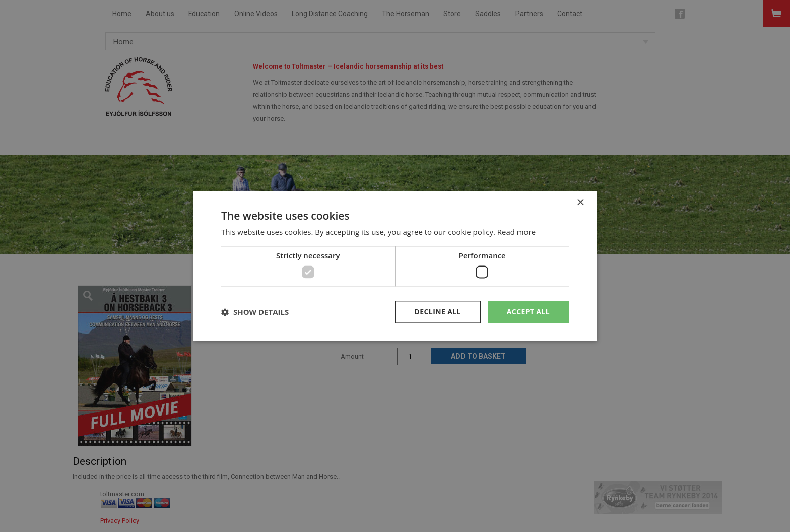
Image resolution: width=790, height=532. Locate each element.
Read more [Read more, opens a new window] (517, 232)
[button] (255, 312)
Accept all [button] (528, 312)
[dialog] (395, 266)
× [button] (580, 203)
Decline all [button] (437, 312)
